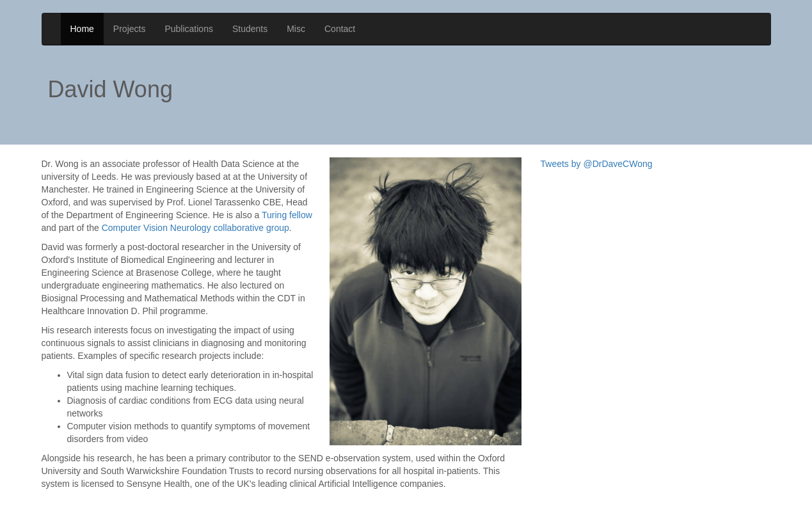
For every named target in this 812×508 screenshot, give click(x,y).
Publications (189, 29)
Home (82, 29)
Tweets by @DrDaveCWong (597, 150)
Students (250, 29)
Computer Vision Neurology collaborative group (195, 214)
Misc (296, 29)
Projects (130, 29)
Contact (340, 29)
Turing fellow (287, 201)
